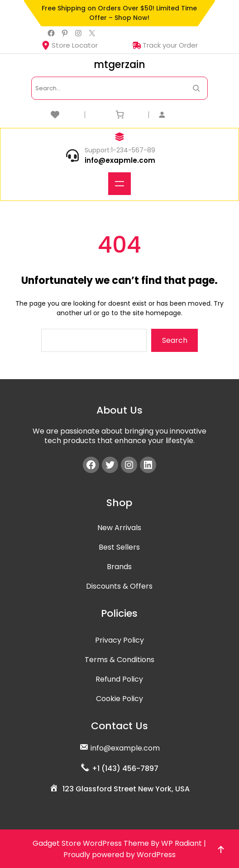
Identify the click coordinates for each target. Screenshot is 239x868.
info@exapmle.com (120, 160)
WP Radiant (182, 843)
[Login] (183, 115)
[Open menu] (119, 184)
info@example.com (125, 748)
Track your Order (165, 45)
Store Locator (69, 45)
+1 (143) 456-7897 (125, 768)
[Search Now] (196, 88)
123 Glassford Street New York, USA (126, 789)
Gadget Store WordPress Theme (91, 843)
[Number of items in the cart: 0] (120, 115)
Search (175, 340)
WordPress (156, 855)
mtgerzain (119, 65)
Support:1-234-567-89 (120, 150)
